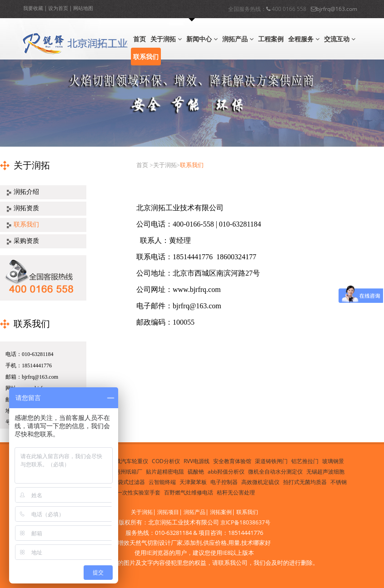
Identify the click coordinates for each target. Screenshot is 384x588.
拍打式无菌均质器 (305, 482)
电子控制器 (224, 482)
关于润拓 (166, 39)
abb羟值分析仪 (226, 472)
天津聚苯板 (193, 482)
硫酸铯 (196, 472)
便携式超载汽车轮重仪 (121, 461)
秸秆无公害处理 (236, 492)
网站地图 (83, 8)
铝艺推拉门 (305, 461)
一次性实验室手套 (139, 492)
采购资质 (26, 241)
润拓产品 (238, 39)
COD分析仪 (166, 461)
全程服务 (304, 39)
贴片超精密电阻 (165, 472)
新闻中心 (202, 39)
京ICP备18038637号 (245, 522)
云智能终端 (162, 482)
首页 (140, 39)
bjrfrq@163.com (334, 7)
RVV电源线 (197, 461)
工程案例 (271, 39)
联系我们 (146, 57)
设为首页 (58, 8)
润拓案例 (221, 512)
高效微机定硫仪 (260, 482)
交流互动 (340, 39)
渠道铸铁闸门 (271, 461)
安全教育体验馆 (232, 461)
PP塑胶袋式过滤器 (123, 482)
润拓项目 (168, 512)
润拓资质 (26, 208)
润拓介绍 (26, 192)
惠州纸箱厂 (129, 472)
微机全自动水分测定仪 (275, 472)
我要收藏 (33, 8)
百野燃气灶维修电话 (189, 492)
